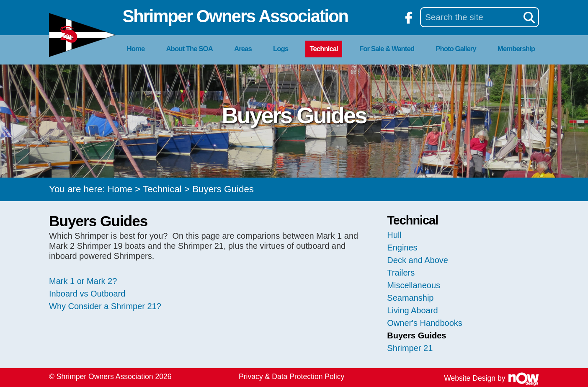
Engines (402, 248)
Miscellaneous (414, 285)
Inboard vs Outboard (87, 294)
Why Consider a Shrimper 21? (105, 306)
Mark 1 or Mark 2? (83, 281)
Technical (324, 49)
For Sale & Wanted (387, 49)
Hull (394, 235)
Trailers (401, 273)
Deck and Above (418, 260)
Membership (516, 49)
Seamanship (410, 298)
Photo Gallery (456, 49)
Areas (243, 49)
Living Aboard (412, 310)
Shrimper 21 (410, 348)
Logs (281, 49)
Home (136, 49)
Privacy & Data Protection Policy (291, 377)
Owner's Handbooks (424, 323)
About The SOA (189, 49)
